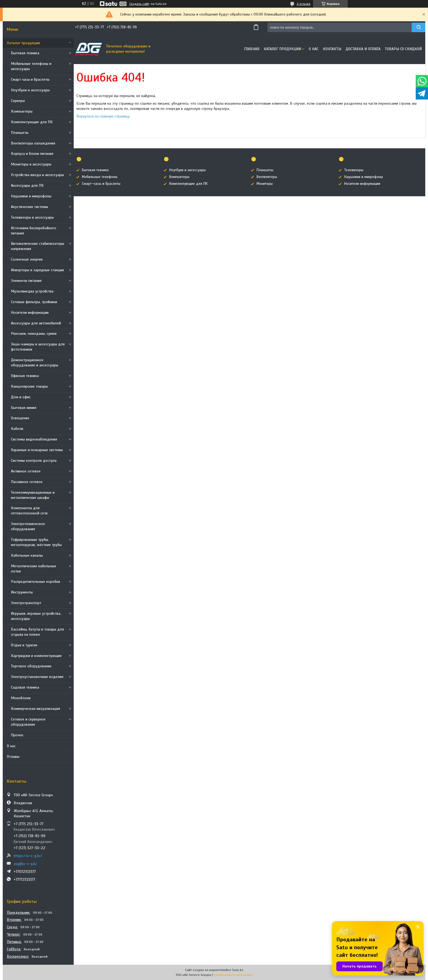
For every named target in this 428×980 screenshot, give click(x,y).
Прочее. (17, 735)
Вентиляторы (267, 177)
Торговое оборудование (31, 666)
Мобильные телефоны (100, 177)
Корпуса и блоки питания (32, 154)
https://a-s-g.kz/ (28, 856)
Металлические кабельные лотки (34, 569)
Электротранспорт (26, 603)
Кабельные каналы (27, 555)
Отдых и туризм (24, 645)
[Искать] (418, 27)
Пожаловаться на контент (233, 975)
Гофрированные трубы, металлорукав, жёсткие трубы (36, 542)
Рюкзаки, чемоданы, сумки (34, 334)
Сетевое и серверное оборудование (28, 722)
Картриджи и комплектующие (36, 656)
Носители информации (30, 313)
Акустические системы (29, 207)
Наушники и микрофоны (31, 196)
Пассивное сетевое (27, 482)
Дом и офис (21, 397)
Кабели (17, 429)
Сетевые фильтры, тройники (34, 302)
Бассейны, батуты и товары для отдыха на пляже (37, 632)
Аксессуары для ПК (27, 186)
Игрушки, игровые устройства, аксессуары (36, 616)
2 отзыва (304, 4)
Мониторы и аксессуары (31, 164)
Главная (252, 49)
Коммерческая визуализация (35, 709)
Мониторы (265, 184)
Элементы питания (26, 281)
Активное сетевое (26, 471)
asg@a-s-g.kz (25, 864)
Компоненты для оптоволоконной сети (29, 511)
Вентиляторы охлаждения (33, 143)
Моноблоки (21, 698)
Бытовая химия (24, 408)
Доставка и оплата (363, 49)
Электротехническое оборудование (28, 526)
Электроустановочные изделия (37, 677)
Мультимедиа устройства (32, 291)
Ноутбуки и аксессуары (30, 90)
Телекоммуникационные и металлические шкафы (33, 495)
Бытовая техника (25, 53)
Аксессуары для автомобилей (36, 323)
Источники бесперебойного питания (34, 231)
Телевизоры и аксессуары (32, 217)
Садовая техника (25, 687)
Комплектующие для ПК (32, 122)
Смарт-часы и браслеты (101, 184)
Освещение (20, 418)
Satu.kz (238, 970)
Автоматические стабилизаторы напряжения (38, 246)
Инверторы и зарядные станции (37, 270)
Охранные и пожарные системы (37, 450)
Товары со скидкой (403, 49)
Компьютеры (22, 111)
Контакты (332, 49)
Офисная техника (25, 376)
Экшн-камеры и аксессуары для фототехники (38, 347)
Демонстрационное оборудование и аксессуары (35, 363)
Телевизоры (354, 170)
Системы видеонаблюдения (34, 439)
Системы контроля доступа (34, 461)
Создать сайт (139, 4)
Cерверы (18, 101)
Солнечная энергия (27, 259)
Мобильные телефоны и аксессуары (31, 66)
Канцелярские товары (29, 386)
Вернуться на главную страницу (103, 116)
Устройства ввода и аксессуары (37, 175)
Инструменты (22, 592)
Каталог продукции (23, 43)
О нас (11, 746)
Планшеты (20, 133)
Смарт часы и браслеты (30, 79)
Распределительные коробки (35, 582)
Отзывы (13, 757)
